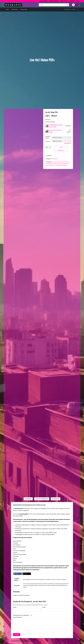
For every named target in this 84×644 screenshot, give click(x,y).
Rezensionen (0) (55, 499)
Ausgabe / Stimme (48, 137)
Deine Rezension (18, 617)
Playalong (48, 164)
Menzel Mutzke (54, 1)
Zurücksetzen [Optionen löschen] (67, 143)
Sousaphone (59, 165)
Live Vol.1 (53, 165)
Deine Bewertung (18, 615)
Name (15, 607)
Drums (60, 162)
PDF (61, 164)
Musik (7, 9)
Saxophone (65, 165)
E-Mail (44, 607)
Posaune (67, 162)
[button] (18, 574)
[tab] (28, 499)
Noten (56, 159)
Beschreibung (28, 499)
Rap (52, 164)
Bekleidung (15, 9)
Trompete (55, 162)
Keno (78, 1)
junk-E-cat (64, 1)
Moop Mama (43, 1)
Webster (72, 1)
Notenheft (65, 164)
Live (69, 164)
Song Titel (48, 141)
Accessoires (24, 9)
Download (48, 165)
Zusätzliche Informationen (42, 499)
